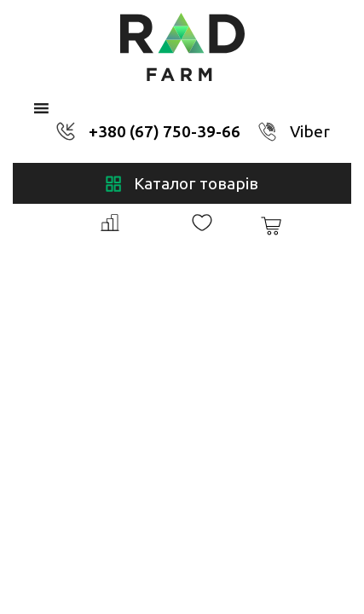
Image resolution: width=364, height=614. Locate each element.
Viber (310, 131)
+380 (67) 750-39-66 (165, 131)
